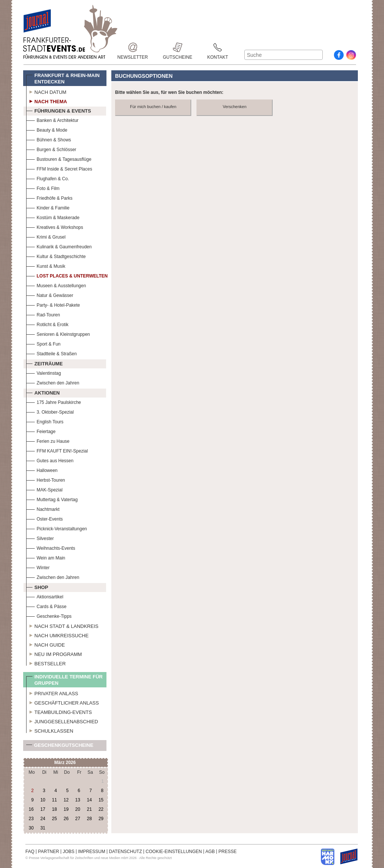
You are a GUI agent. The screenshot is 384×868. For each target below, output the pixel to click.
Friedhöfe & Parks (49, 197)
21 (89, 809)
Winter (38, 567)
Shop (37, 586)
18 (54, 809)
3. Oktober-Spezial (50, 411)
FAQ (30, 852)
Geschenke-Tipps (49, 615)
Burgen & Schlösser (51, 149)
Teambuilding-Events (59, 711)
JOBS (69, 852)
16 (31, 809)
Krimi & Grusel (46, 236)
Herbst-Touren (46, 479)
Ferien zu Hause (48, 440)
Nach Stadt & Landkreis (62, 625)
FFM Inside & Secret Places (59, 168)
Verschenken (235, 107)
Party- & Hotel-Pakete (53, 304)
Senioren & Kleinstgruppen (58, 333)
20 (78, 809)
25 (54, 819)
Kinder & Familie (48, 207)
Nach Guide (46, 644)
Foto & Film (43, 188)
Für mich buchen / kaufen (153, 107)
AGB (210, 852)
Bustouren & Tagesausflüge (59, 158)
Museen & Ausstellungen (56, 285)
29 (101, 819)
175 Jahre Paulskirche (54, 401)
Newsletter (133, 47)
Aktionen (43, 392)
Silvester (40, 538)
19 (66, 809)
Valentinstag (44, 372)
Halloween (42, 470)
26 (66, 819)
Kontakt (218, 47)
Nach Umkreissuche (57, 635)
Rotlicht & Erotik (47, 324)
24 (43, 819)
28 (89, 819)
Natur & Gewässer (50, 295)
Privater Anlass (52, 693)
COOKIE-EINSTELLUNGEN (174, 852)
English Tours (45, 421)
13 (78, 800)
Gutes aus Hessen (50, 460)
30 (31, 828)
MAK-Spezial (44, 489)
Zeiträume (44, 363)
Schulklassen (50, 730)
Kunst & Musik (46, 265)
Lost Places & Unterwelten (67, 275)
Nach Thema (47, 101)
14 (89, 800)
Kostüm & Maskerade (53, 217)
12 (66, 800)
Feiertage (41, 431)
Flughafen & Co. (48, 178)
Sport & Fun (43, 343)
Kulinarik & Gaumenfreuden (59, 246)
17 (43, 809)
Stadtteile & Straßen (51, 353)
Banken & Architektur (52, 119)
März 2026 (65, 763)
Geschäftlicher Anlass (63, 702)
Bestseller (46, 663)
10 (43, 800)
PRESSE (228, 852)
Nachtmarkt (43, 508)
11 (54, 800)
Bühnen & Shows (49, 139)
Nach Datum (46, 91)
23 (31, 819)
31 (43, 828)
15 (101, 800)
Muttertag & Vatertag (52, 499)
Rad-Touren (43, 314)
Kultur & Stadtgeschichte (56, 256)
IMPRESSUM (92, 852)
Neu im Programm (54, 653)
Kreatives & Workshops (55, 226)
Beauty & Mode (47, 129)
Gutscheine (178, 47)
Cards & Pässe (46, 606)
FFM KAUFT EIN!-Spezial (57, 450)
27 (78, 819)
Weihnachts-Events (51, 547)
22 (101, 809)
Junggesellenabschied (62, 721)
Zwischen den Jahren (53, 382)
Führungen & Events (59, 110)
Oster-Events (44, 518)
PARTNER (49, 852)
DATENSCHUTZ (126, 852)
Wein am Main (46, 557)
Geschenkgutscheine (60, 747)
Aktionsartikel (45, 596)
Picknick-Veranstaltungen (57, 528)
